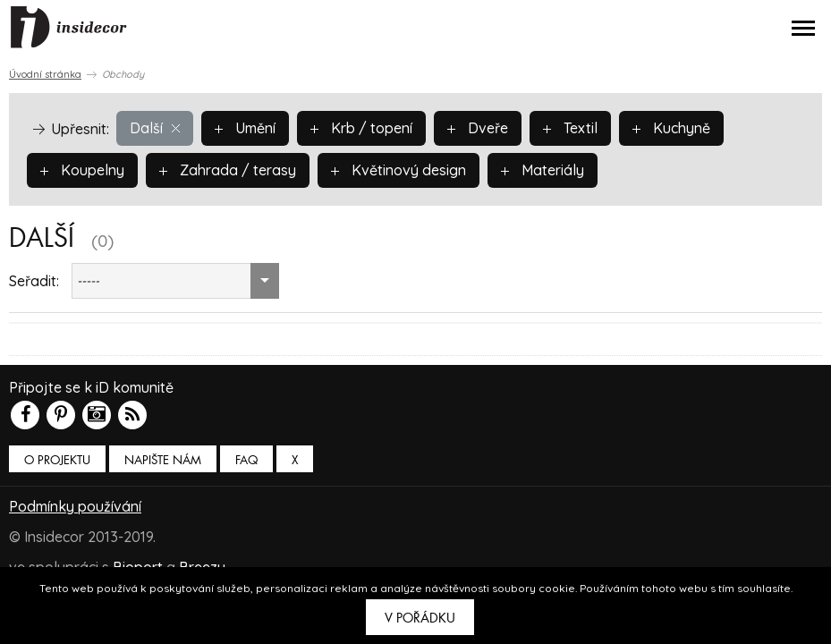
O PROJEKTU (57, 460)
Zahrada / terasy (228, 170)
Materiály (543, 170)
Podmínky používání (75, 506)
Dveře (478, 128)
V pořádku (420, 618)
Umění (245, 128)
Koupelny (82, 170)
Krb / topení (361, 128)
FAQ (246, 460)
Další (155, 128)
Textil (570, 128)
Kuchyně (671, 128)
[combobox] (175, 281)
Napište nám (163, 460)
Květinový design (399, 170)
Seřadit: (34, 281)
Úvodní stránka (45, 74)
